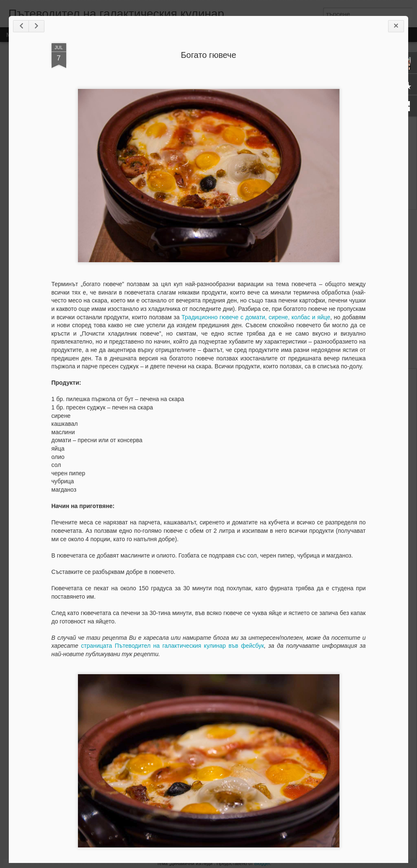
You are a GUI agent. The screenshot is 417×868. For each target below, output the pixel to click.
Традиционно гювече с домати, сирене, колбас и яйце (256, 317)
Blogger (262, 863)
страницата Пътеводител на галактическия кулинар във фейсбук (172, 646)
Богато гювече (208, 55)
